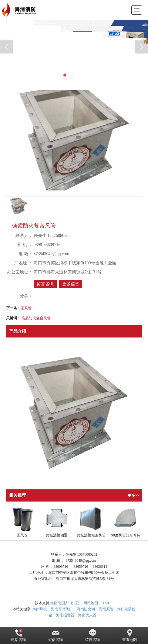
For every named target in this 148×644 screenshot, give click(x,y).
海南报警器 (65, 615)
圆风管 (26, 308)
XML (106, 603)
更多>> (133, 495)
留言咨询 (45, 284)
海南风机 (40, 609)
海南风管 (106, 609)
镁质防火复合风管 (36, 318)
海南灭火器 (87, 615)
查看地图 (129, 635)
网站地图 (91, 603)
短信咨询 (55, 635)
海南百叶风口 (62, 609)
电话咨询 (18, 635)
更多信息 (71, 284)
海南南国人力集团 (65, 603)
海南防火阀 (86, 609)
